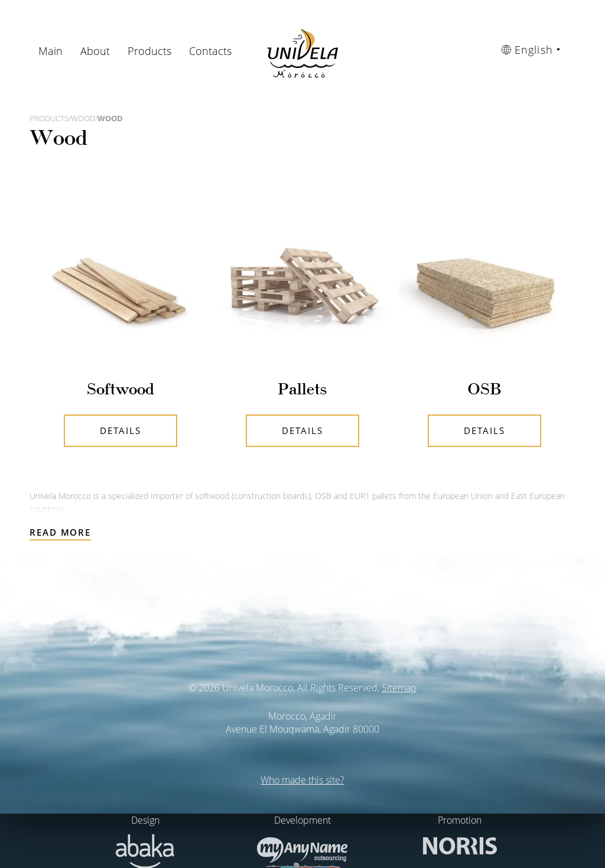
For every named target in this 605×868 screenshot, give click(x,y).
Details (120, 430)
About (95, 51)
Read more (60, 532)
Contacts (210, 51)
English (527, 50)
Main (51, 51)
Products (149, 51)
